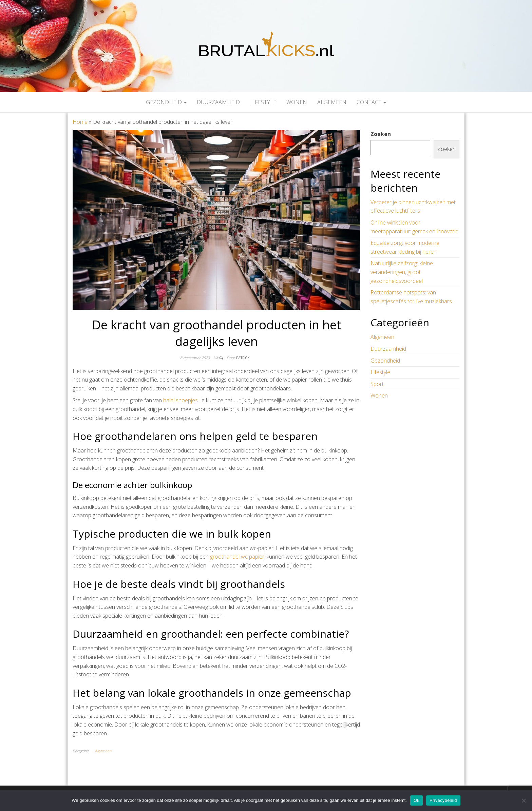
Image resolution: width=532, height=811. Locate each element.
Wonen (297, 102)
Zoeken (381, 134)
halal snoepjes (180, 400)
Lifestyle (263, 102)
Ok (416, 800)
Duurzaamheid (218, 102)
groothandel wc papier (237, 557)
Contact (371, 102)
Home (80, 122)
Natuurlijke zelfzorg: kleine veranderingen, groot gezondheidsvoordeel (402, 272)
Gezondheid (166, 102)
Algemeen (332, 102)
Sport (377, 384)
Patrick (243, 358)
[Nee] (524, 800)
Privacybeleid (443, 800)
